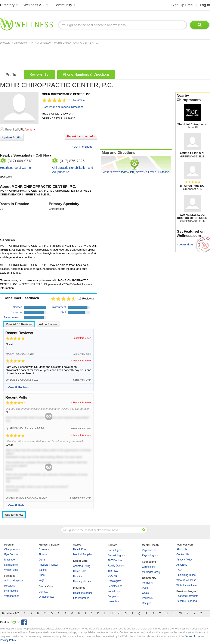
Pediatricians (115, 586)
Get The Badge (83, 147)
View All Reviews (19, 324)
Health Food (80, 549)
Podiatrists (114, 591)
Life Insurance (81, 598)
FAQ (179, 570)
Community (63, 5)
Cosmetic (44, 549)
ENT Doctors (115, 560)
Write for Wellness (187, 585)
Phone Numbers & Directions (86, 74)
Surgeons (113, 596)
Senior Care (80, 561)
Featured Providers (187, 596)
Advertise (182, 565)
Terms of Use (193, 636)
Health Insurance (83, 593)
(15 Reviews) (77, 100)
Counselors (149, 567)
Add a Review (48, 324)
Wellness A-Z (34, 5)
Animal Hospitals (14, 581)
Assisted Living (82, 566)
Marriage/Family (151, 572)
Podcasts (147, 598)
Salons (43, 570)
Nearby (193, 98)
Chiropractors (12, 549)
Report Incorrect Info (81, 136)
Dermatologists (116, 555)
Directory (7, 5)
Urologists (113, 601)
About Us (182, 549)
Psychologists (150, 555)
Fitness (43, 555)
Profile (11, 75)
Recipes (147, 603)
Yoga (42, 580)
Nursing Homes (82, 581)
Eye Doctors (11, 555)
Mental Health (150, 545)
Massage (10, 560)
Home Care (80, 571)
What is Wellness (186, 580)
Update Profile (12, 137)
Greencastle (44, 43)
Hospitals (10, 586)
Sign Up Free (182, 5)
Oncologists (114, 581)
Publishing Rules (186, 575)
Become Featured (187, 601)
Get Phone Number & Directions (64, 107)
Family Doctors (116, 566)
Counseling (149, 562)
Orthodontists (46, 597)
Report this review (82, 338)
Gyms (42, 560)
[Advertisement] (78, 56)
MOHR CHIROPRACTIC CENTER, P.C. (77, 43)
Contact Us (183, 555)
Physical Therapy (49, 565)
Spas (42, 575)
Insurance (79, 588)
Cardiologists (115, 550)
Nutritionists (11, 565)
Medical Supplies (83, 555)
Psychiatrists (149, 550)
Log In (205, 5)
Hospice (78, 576)
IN (33, 43)
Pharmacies (11, 591)
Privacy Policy (184, 560)
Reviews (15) (39, 74)
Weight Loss (11, 570)
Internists (113, 571)
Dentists (43, 592)
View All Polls (16, 505)
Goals (145, 593)
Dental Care (46, 587)
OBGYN (112, 576)
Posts (145, 588)
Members (147, 583)
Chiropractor (21, 43)
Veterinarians (12, 596)
